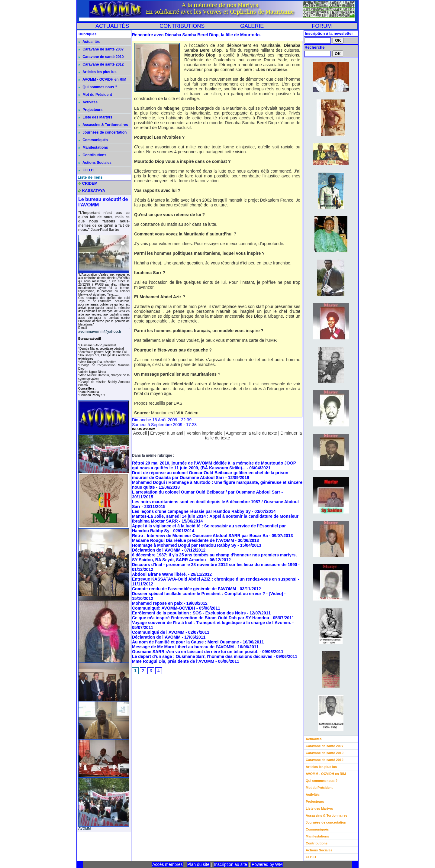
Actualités (89, 42)
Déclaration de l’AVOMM (156, 550)
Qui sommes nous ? (98, 87)
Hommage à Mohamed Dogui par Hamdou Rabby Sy (184, 545)
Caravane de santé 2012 (101, 64)
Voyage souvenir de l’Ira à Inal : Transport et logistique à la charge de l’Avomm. (212, 623)
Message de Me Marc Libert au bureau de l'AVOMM (183, 647)
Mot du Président (95, 95)
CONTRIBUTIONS (182, 26)
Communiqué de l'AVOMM (158, 632)
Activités (88, 102)
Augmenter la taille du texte (251, 433)
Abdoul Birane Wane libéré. (159, 574)
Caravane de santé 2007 (101, 49)
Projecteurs (90, 110)
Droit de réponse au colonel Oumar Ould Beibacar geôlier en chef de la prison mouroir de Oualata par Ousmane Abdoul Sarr (210, 475)
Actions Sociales (95, 163)
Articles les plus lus (98, 72)
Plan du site (198, 864)
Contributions (92, 155)
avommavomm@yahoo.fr (100, 332)
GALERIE (252, 26)
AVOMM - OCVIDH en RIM (102, 79)
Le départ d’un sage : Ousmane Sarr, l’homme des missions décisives (202, 656)
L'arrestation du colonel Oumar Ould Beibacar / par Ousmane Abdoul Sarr (206, 492)
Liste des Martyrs (95, 117)
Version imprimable (205, 433)
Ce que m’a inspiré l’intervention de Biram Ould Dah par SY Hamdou (201, 618)
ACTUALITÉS (112, 26)
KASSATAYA (94, 191)
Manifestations (93, 147)
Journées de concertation (103, 132)
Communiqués (93, 140)
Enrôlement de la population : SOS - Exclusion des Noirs (189, 613)
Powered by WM (267, 864)
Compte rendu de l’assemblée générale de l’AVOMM (184, 589)
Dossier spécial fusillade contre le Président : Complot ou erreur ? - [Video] (208, 594)
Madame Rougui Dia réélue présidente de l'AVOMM (183, 540)
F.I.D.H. (87, 170)
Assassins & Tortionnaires (103, 125)
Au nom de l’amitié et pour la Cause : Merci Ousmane (185, 642)
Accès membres (167, 864)
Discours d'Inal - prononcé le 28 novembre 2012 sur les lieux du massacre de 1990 (214, 565)
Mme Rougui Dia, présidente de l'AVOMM (173, 661)
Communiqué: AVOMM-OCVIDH (164, 608)
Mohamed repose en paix (157, 603)
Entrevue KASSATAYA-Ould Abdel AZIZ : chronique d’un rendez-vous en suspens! (214, 579)
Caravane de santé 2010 (101, 57)
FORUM (322, 26)
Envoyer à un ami (167, 433)
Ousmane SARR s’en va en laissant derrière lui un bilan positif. (195, 652)
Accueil (140, 433)
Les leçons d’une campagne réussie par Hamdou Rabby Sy (191, 511)
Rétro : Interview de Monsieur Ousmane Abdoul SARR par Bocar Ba (200, 536)
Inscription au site (231, 864)
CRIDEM (90, 183)
